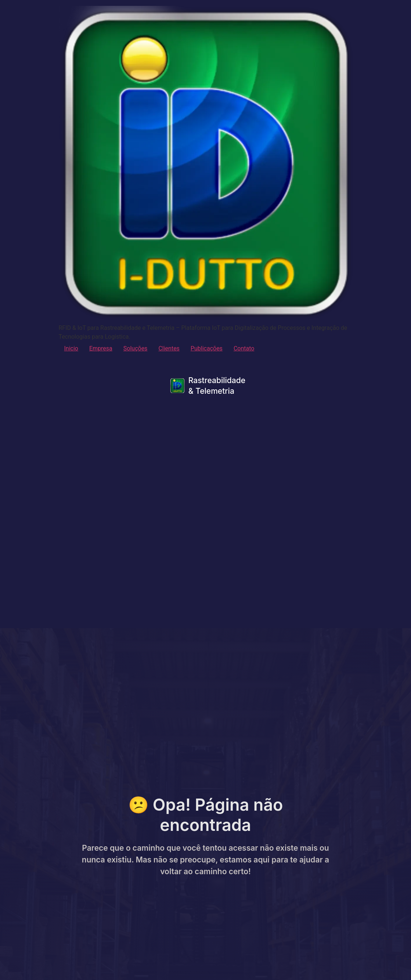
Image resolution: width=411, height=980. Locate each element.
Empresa (101, 348)
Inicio (71, 348)
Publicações (207, 348)
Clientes (169, 348)
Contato (244, 348)
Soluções (136, 348)
